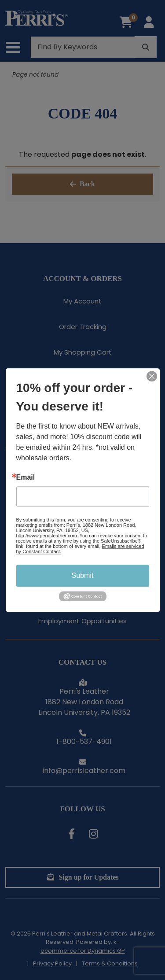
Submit (83, 575)
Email (26, 477)
